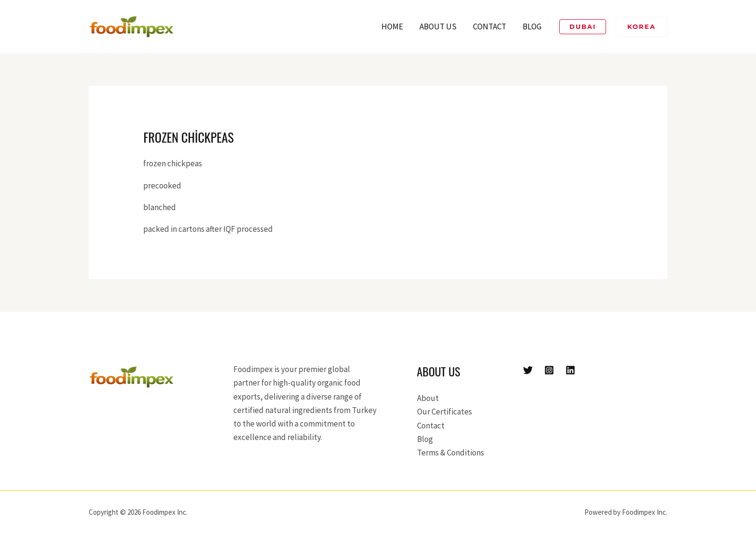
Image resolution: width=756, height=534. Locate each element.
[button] (583, 27)
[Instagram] (549, 370)
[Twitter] (528, 370)
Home (392, 27)
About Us (438, 27)
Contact (490, 27)
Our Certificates (445, 412)
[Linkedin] (570, 370)
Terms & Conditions (451, 453)
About (428, 398)
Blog (532, 27)
